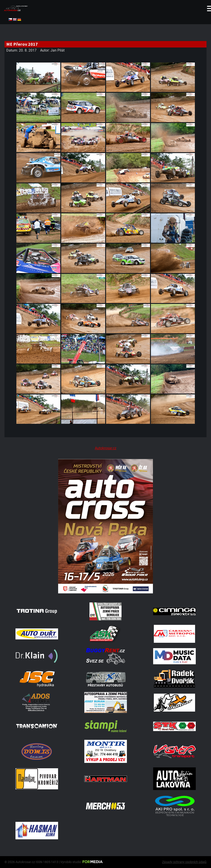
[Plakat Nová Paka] (105, 592)
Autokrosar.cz (106, 448)
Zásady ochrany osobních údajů (184, 862)
